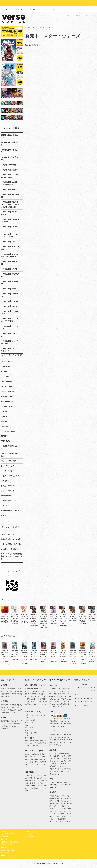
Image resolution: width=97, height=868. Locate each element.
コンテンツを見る (48, 9)
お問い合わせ (30, 837)
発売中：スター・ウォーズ (50, 27)
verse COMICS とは (9, 534)
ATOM (7, 856)
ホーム (5, 9)
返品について (5, 839)
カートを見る (30, 834)
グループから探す (33, 9)
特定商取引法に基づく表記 (11, 539)
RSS (2, 856)
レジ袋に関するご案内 (9, 549)
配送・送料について (7, 837)
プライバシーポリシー (8, 845)
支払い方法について (7, 834)
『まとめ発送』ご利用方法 (11, 544)
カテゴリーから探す (16, 9)
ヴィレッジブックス (36, 27)
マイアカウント (30, 831)
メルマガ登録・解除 (7, 850)
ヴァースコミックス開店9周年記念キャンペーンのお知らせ (12, 556)
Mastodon (4, 847)
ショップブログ (6, 853)
